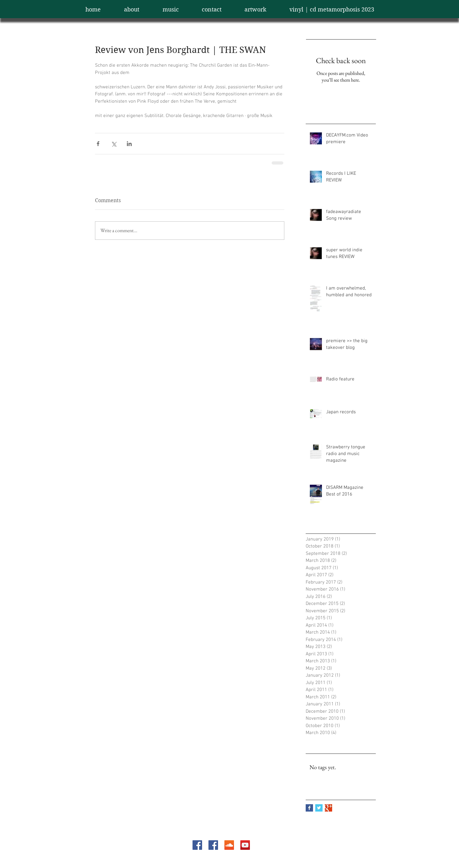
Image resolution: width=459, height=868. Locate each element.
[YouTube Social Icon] (245, 845)
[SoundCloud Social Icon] (229, 845)
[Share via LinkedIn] (129, 144)
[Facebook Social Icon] (197, 845)
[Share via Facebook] (98, 144)
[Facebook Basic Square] (309, 808)
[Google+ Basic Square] (328, 808)
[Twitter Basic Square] (319, 808)
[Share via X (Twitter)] (114, 144)
